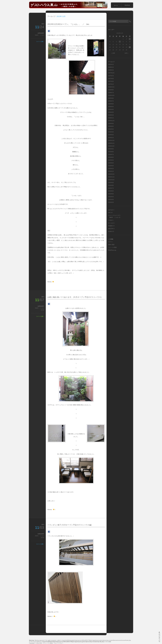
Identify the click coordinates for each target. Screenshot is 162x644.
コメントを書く (40, 41)
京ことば (110, 223)
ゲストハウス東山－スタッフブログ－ (53, 643)
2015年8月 (111, 98)
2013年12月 (111, 140)
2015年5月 (111, 107)
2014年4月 (111, 132)
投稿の (111, 245)
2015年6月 (111, 104)
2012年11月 (111, 177)
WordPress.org (112, 250)
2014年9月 (111, 123)
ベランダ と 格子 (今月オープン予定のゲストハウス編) (70, 525)
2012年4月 (111, 197)
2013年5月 (111, 160)
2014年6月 (111, 126)
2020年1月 (111, 67)
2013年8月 (111, 152)
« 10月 (113, 53)
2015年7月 (111, 101)
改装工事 (110, 229)
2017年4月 (111, 79)
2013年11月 (111, 143)
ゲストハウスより (113, 215)
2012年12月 (111, 174)
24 (130, 47)
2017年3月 (111, 81)
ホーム (116, 5)
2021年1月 (111, 64)
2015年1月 (111, 118)
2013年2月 (111, 169)
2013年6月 (111, 157)
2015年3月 (111, 112)
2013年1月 (111, 171)
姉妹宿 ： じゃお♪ (40, 35)
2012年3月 (111, 200)
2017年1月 (111, 84)
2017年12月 (111, 73)
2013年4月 (111, 163)
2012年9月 (111, 183)
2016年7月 (111, 93)
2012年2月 (111, 202)
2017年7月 (111, 76)
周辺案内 (110, 226)
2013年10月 (111, 146)
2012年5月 (111, 194)
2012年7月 (111, 188)
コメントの (112, 247)
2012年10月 (111, 180)
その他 (110, 220)
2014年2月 (111, 138)
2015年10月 (111, 95)
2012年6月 (111, 191)
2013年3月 (111, 166)
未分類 (42, 310)
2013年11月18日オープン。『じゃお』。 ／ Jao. (68, 24)
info (109, 213)
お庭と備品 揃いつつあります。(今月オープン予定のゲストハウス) (74, 297)
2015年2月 (111, 115)
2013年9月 (111, 149)
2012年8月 (111, 185)
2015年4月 (111, 109)
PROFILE (127, 5)
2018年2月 (111, 70)
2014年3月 (111, 135)
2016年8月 (111, 90)
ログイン (110, 242)
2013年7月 (111, 154)
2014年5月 (111, 129)
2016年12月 (111, 87)
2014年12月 (111, 121)
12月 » (126, 53)
